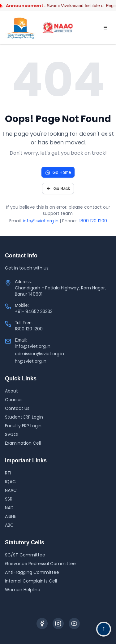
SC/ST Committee (25, 555)
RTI (8, 473)
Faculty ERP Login (23, 426)
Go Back (58, 188)
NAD (9, 508)
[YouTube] (74, 624)
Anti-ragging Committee (32, 572)
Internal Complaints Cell (31, 581)
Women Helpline (23, 590)
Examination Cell (23, 443)
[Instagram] (58, 624)
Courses (14, 400)
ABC (9, 525)
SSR (9, 499)
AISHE (11, 516)
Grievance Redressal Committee (40, 564)
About (11, 391)
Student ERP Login (24, 417)
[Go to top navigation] (104, 629)
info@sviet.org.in (41, 221)
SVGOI (12, 434)
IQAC (10, 482)
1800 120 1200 (93, 221)
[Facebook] (42, 624)
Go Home (58, 172)
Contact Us (17, 408)
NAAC (11, 490)
